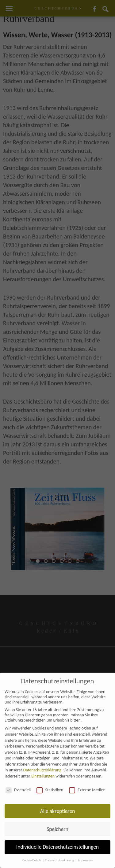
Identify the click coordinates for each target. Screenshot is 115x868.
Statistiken (50, 790)
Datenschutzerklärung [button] (60, 860)
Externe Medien (87, 790)
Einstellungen (43, 776)
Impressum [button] (85, 860)
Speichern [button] (57, 829)
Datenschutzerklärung (42, 770)
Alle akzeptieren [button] (58, 811)
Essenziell (18, 790)
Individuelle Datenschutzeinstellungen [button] (57, 847)
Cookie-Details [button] (32, 860)
